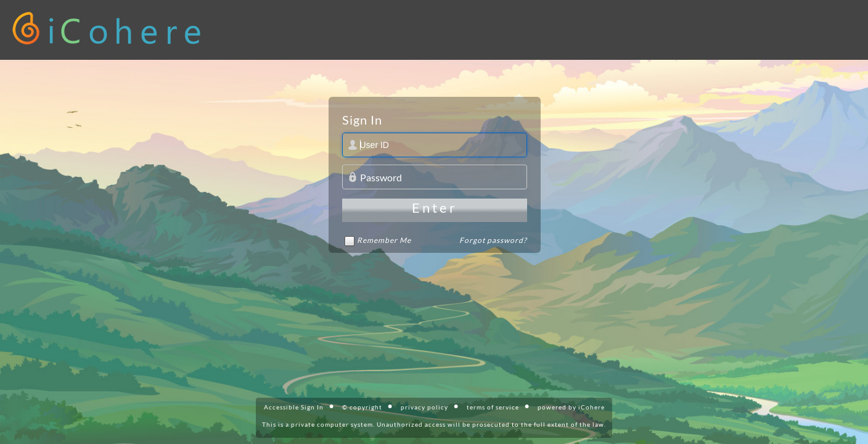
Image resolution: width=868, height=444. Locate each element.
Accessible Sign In (294, 407)
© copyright (362, 407)
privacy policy (424, 407)
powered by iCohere (571, 407)
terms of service (493, 407)
